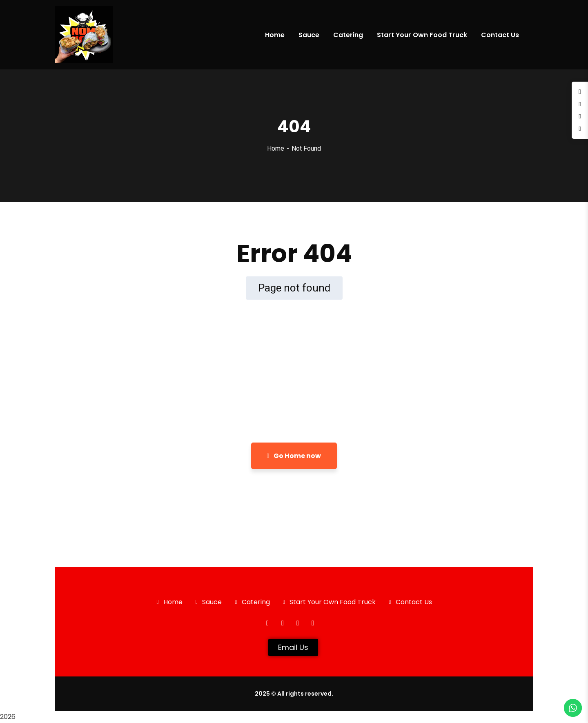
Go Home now (294, 456)
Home (276, 148)
